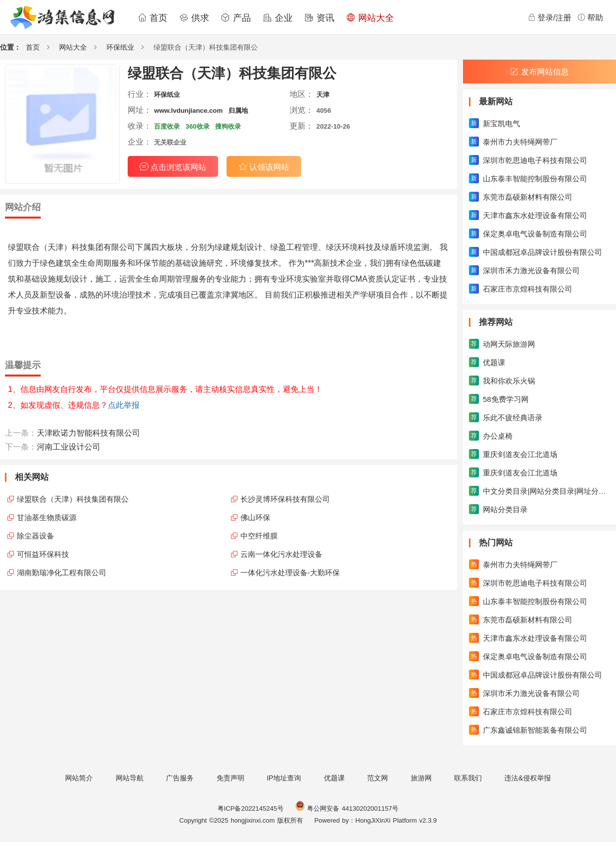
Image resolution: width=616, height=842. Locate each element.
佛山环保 (255, 517)
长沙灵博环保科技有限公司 (285, 499)
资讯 (319, 18)
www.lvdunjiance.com (188, 111)
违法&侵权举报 (527, 778)
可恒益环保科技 (43, 554)
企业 (278, 18)
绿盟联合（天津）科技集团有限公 (73, 499)
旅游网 (421, 778)
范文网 (378, 778)
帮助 (590, 17)
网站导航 (130, 778)
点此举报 (124, 405)
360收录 (198, 126)
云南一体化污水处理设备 (281, 554)
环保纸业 (120, 47)
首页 (153, 18)
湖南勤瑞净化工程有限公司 (62, 573)
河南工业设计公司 (69, 447)
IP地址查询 (284, 778)
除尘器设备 (36, 536)
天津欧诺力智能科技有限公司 (88, 433)
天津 (323, 95)
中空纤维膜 (259, 536)
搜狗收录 (228, 126)
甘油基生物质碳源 (47, 517)
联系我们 (468, 778)
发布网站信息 (539, 72)
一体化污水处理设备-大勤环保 (290, 573)
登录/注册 (549, 17)
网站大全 (370, 18)
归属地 (238, 111)
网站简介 (79, 778)
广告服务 (180, 778)
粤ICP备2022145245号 (251, 808)
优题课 (334, 778)
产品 (236, 18)
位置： (10, 47)
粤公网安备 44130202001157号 (347, 808)
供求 (194, 18)
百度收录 (167, 126)
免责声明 (231, 778)
